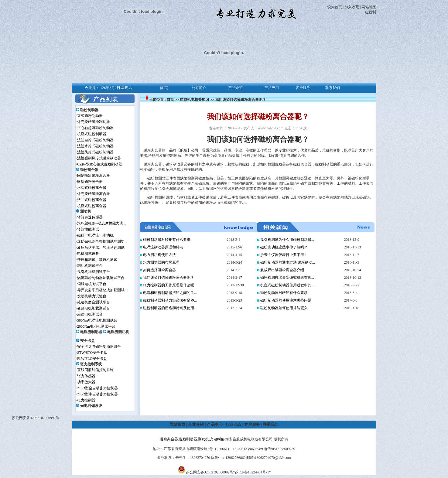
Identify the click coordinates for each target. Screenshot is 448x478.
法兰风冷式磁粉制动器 (95, 152)
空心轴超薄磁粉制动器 (95, 128)
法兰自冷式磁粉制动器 (95, 140)
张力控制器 (86, 400)
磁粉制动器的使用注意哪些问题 (286, 300)
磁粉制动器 (89, 110)
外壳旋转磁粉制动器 (94, 122)
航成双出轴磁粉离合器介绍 (282, 270)
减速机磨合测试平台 (94, 302)
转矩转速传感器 (90, 217)
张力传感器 (86, 376)
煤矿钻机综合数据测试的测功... (102, 241)
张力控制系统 (91, 364)
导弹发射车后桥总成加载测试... (102, 290)
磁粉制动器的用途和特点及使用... (170, 308)
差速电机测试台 (90, 314)
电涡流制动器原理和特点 (163, 247)
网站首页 (177, 424)
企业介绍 (196, 424)
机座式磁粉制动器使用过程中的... (287, 285)
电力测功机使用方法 (159, 255)
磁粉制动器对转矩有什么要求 (167, 240)
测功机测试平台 (90, 266)
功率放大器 (86, 382)
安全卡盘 (87, 341)
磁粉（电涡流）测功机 (95, 235)
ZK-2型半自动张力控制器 (97, 394)
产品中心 (215, 424)
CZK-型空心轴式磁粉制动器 (100, 164)
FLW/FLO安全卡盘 (92, 359)
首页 (170, 100)
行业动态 (233, 424)
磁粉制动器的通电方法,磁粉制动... (288, 262)
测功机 (86, 211)
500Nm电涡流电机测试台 (97, 320)
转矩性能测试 (88, 229)
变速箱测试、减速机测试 (97, 260)
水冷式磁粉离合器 (92, 188)
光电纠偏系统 (91, 406)
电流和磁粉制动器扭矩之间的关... (170, 293)
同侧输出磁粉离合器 (94, 176)
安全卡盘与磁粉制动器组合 (99, 347)
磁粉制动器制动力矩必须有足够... (170, 300)
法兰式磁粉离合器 (92, 200)
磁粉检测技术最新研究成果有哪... (287, 278)
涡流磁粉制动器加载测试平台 (101, 278)
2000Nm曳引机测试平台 (96, 326)
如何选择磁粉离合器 (159, 270)
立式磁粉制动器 (90, 116)
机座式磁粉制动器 (92, 134)
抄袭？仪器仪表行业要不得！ (284, 255)
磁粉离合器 (89, 170)
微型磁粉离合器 (90, 182)
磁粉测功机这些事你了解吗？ (284, 247)
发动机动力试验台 (92, 296)
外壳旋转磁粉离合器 (94, 194)
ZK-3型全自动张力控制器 (97, 388)
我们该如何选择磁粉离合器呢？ (169, 278)
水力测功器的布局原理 (161, 262)
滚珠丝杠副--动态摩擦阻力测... (102, 223)
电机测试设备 (88, 254)
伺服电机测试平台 (92, 284)
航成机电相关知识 (194, 100)
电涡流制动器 (91, 332)
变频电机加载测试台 (94, 308)
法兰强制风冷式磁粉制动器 (99, 158)
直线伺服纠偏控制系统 (95, 370)
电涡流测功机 (118, 332)
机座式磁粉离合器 (92, 206)
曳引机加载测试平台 (94, 272)
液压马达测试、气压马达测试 (101, 248)
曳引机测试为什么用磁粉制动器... (287, 240)
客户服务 (252, 424)
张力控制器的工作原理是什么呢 (169, 285)
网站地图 (369, 7)
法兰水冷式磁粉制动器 (95, 146)
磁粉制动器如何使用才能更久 (284, 308)
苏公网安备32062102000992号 (36, 418)
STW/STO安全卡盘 (92, 353)
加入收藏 (352, 7)
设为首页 (335, 7)
